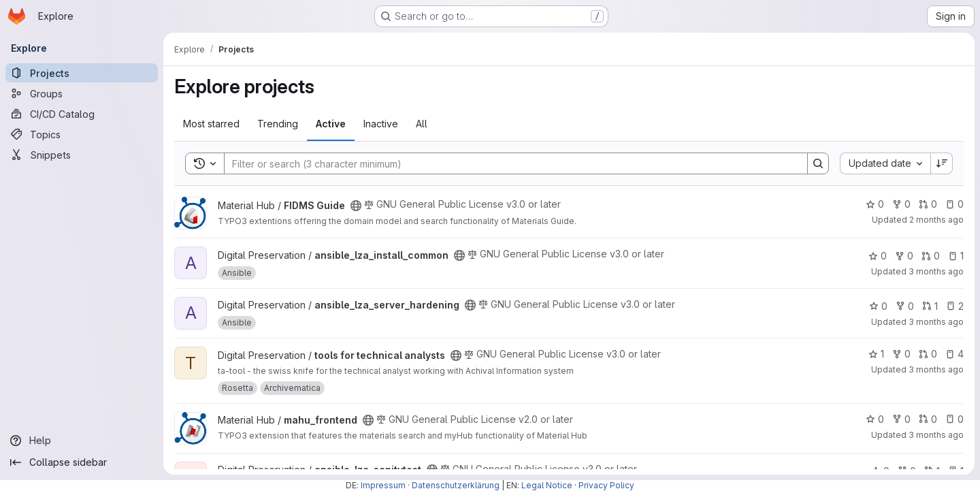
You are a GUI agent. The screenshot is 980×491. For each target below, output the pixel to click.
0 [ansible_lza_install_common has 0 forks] (904, 256)
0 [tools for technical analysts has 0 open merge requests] (928, 354)
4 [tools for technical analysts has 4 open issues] (954, 354)
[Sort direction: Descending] (942, 163)
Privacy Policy (606, 485)
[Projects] (82, 73)
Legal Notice (547, 485)
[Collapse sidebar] (82, 462)
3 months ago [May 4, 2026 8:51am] (936, 271)
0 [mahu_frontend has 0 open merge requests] (928, 419)
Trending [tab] (278, 124)
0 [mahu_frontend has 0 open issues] (954, 419)
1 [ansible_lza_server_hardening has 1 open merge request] (930, 306)
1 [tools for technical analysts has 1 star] (876, 354)
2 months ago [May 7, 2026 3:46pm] (936, 220)
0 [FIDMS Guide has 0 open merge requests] (928, 204)
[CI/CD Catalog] (82, 114)
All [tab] (422, 124)
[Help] (82, 441)
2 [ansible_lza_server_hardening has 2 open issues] (955, 306)
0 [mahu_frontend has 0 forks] (901, 419)
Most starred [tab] (211, 124)
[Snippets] (82, 155)
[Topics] (82, 134)
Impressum (383, 485)
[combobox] (885, 163)
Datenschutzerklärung (456, 485)
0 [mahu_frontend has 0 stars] (875, 419)
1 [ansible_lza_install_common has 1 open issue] (956, 256)
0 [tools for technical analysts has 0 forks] (901, 354)
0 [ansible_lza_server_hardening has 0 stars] (878, 306)
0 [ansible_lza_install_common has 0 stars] (878, 256)
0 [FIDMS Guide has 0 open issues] (954, 204)
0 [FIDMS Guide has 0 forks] (901, 204)
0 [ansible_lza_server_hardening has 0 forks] (905, 306)
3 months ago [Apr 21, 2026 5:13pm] (936, 369)
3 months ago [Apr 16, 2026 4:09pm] (936, 435)
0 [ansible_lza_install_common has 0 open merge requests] (931, 256)
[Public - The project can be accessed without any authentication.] (356, 206)
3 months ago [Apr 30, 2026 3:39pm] (936, 322)
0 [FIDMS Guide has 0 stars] (875, 204)
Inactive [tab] (381, 124)
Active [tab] (331, 124)
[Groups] (82, 93)
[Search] (509, 163)
